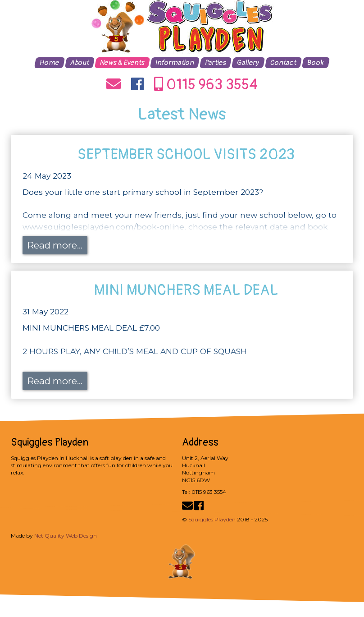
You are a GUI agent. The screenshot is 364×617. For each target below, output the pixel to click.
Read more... (55, 245)
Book (316, 63)
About (80, 63)
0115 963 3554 (206, 85)
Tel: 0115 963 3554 (204, 492)
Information (175, 63)
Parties (216, 63)
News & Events (122, 63)
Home (50, 63)
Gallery (248, 63)
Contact (283, 63)
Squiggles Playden (212, 519)
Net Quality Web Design (66, 536)
